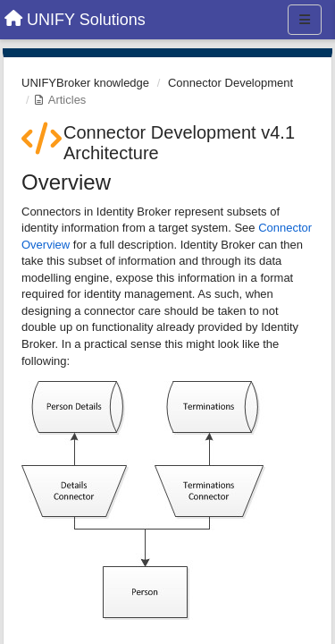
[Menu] (305, 20)
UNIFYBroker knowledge (85, 83)
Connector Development (230, 83)
